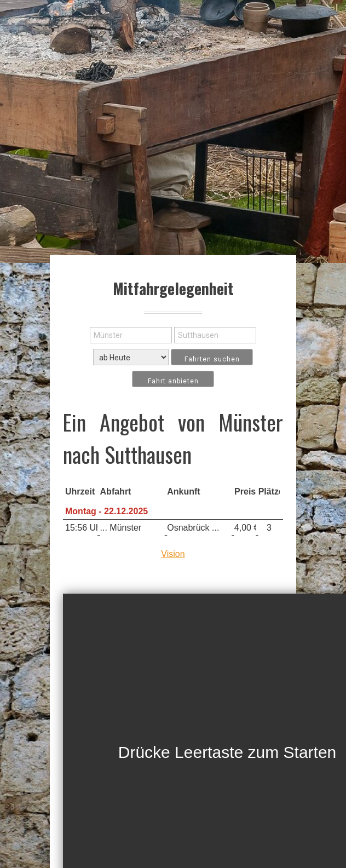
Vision (173, 554)
